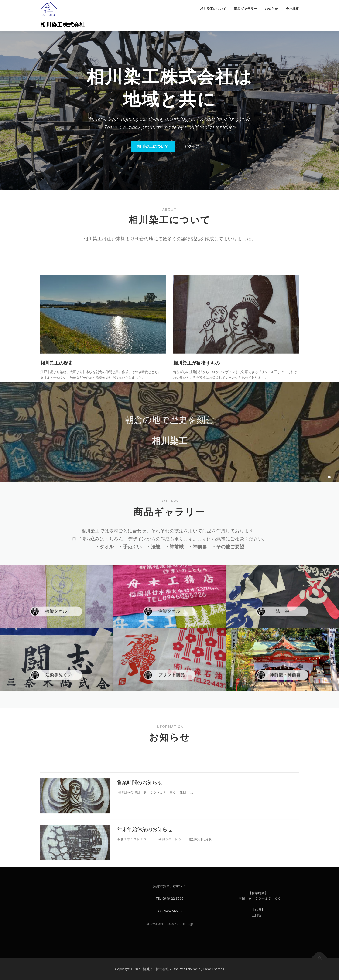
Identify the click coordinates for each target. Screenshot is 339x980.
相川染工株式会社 (63, 25)
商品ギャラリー (246, 9)
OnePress (180, 969)
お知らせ (271, 9)
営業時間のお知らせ (140, 822)
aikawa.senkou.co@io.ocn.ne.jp (170, 924)
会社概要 (292, 9)
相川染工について (213, 9)
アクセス (192, 146)
